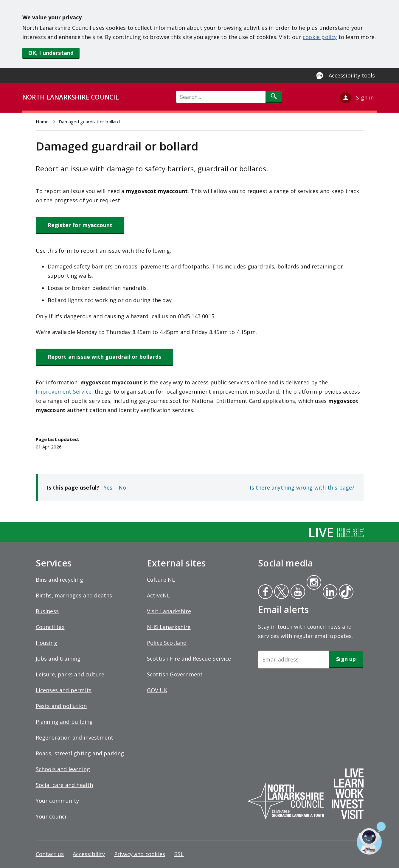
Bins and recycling (59, 580)
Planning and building (64, 722)
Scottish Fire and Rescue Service (189, 659)
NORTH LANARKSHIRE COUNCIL (71, 97)
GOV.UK (157, 690)
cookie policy (320, 37)
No (122, 487)
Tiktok (345, 592)
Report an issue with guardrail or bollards (105, 357)
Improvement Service (64, 392)
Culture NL (161, 580)
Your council (52, 816)
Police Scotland (167, 643)
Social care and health (65, 785)
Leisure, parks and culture (70, 674)
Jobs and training (58, 659)
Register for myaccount (80, 225)
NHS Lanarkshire (169, 627)
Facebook (265, 592)
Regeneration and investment (75, 737)
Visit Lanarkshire (169, 611)
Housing (46, 643)
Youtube (297, 592)
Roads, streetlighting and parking (80, 753)
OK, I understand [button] (51, 53)
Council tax (50, 627)
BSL (179, 854)
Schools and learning (63, 769)
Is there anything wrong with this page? (302, 487)
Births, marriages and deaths (74, 595)
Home (42, 122)
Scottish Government (175, 674)
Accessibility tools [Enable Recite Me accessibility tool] (352, 75)
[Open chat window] (371, 838)
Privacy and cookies (140, 854)
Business (47, 611)
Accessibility (89, 854)
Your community (58, 801)
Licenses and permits (64, 690)
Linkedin (329, 592)
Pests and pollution (61, 706)
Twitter (281, 592)
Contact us (50, 854)
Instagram (314, 583)
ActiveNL (158, 595)
